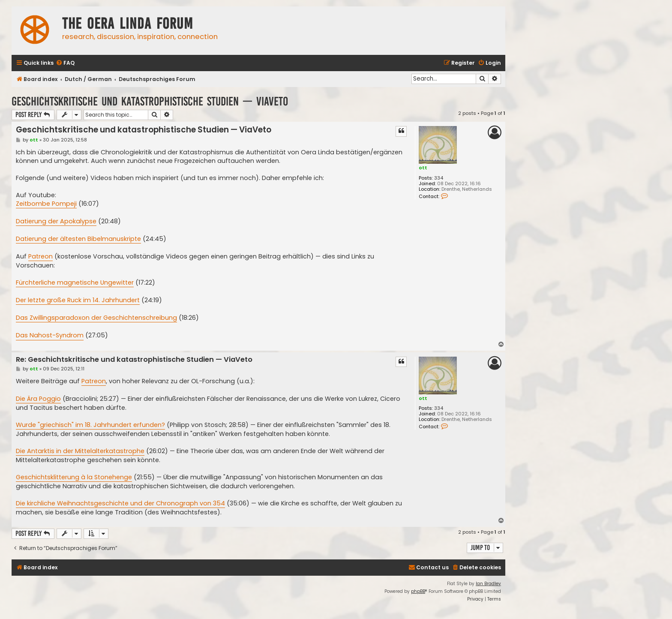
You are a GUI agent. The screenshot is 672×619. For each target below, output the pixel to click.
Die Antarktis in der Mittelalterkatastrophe (80, 451)
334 (439, 178)
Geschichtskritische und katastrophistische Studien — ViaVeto (150, 101)
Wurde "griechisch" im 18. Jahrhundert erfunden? (90, 425)
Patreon (40, 256)
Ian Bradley (488, 584)
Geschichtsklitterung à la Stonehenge (74, 477)
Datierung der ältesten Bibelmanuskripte (78, 239)
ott (423, 168)
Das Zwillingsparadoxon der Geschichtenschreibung (96, 318)
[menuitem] (65, 63)
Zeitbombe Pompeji (46, 204)
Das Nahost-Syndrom (50, 335)
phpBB (418, 591)
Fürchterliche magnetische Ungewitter (75, 282)
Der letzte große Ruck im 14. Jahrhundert (78, 300)
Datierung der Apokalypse (56, 221)
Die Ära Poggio (38, 399)
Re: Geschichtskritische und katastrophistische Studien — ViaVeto (134, 360)
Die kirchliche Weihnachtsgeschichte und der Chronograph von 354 (120, 503)
